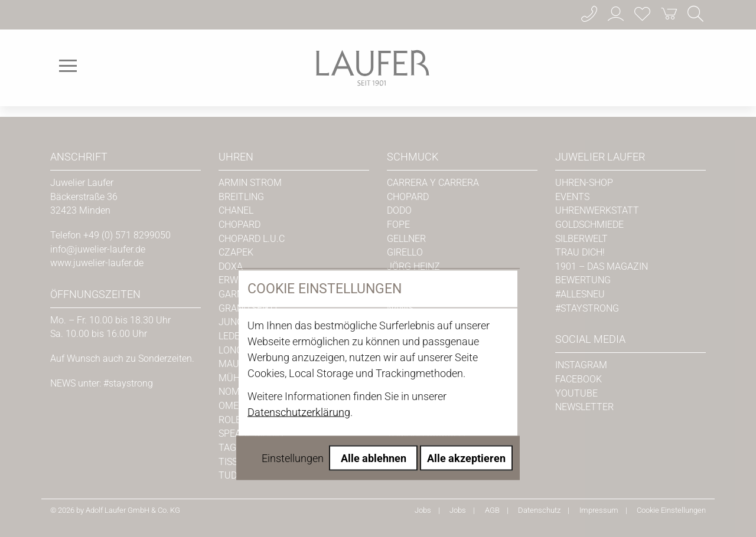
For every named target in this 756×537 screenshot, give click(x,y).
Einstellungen (293, 352)
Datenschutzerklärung (299, 306)
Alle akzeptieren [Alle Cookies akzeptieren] (466, 352)
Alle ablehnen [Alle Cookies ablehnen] (374, 352)
